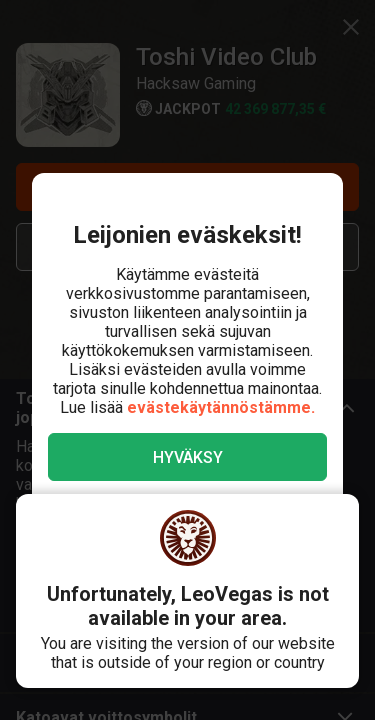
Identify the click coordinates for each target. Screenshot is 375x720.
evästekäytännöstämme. (221, 407)
